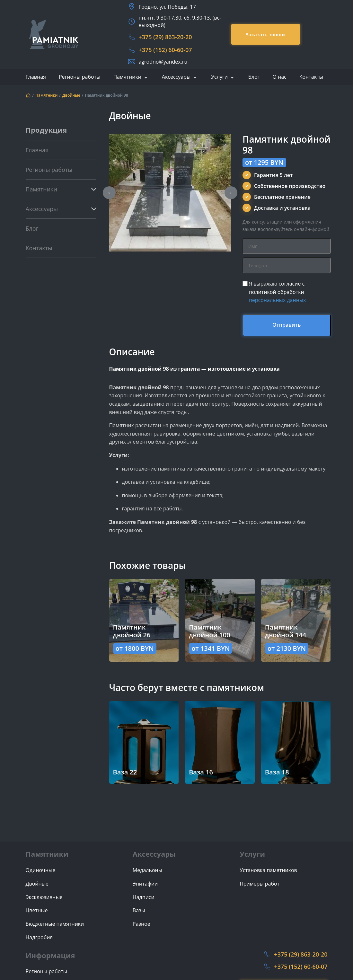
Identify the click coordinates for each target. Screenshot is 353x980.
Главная (36, 77)
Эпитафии (145, 884)
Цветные (37, 910)
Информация (50, 955)
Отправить (287, 325)
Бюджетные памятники (55, 924)
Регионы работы (80, 77)
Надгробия (39, 937)
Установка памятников (268, 870)
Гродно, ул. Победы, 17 (167, 7)
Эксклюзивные (44, 897)
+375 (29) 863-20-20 (165, 37)
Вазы (139, 910)
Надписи (144, 897)
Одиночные (41, 870)
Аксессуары (176, 77)
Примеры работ (260, 884)
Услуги (219, 77)
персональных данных (278, 300)
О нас (279, 77)
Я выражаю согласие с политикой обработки (278, 292)
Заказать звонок (266, 34)
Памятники (127, 77)
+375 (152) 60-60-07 (165, 50)
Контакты (311, 77)
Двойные (71, 95)
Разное (141, 924)
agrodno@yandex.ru (163, 62)
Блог (254, 77)
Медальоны (147, 870)
